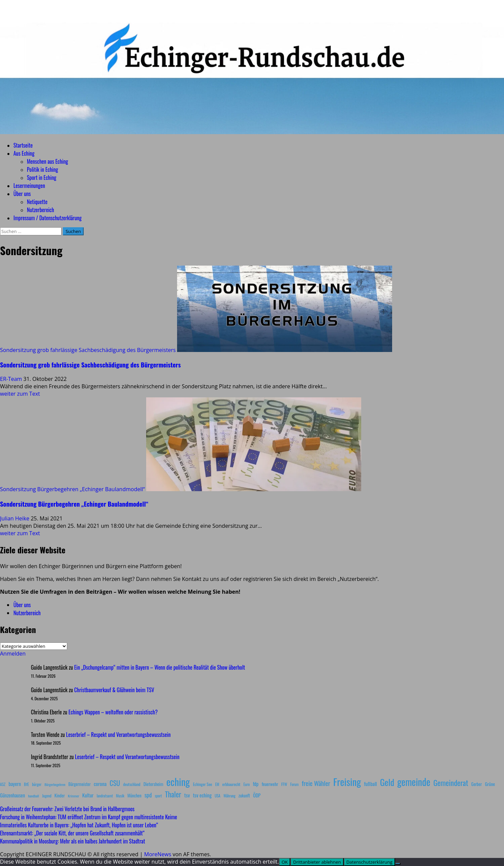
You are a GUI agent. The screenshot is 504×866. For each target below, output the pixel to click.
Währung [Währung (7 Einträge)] (229, 796)
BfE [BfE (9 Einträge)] (26, 784)
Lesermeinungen (29, 186)
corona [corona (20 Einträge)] (100, 784)
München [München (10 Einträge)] (134, 796)
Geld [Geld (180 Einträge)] (387, 782)
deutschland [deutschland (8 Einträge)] (132, 784)
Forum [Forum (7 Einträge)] (295, 784)
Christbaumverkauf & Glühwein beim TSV (114, 690)
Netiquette (37, 202)
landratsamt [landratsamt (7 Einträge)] (105, 796)
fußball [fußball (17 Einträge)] (370, 784)
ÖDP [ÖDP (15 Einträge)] (257, 795)
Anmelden (13, 654)
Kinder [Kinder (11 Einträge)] (60, 795)
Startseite (23, 145)
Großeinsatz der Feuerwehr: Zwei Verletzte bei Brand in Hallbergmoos (67, 809)
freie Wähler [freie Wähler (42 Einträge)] (316, 783)
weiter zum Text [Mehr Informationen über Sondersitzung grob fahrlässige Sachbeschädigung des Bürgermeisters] (20, 394)
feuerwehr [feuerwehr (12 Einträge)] (270, 784)
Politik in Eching (43, 169)
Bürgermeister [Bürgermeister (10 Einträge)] (79, 784)
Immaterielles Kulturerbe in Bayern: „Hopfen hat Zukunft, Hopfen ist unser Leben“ (79, 825)
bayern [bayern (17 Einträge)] (15, 784)
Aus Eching (24, 153)
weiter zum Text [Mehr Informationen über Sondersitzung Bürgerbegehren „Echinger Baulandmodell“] (20, 533)
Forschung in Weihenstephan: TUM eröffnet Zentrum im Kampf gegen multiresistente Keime (89, 817)
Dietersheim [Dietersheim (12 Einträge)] (153, 784)
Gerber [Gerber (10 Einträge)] (477, 784)
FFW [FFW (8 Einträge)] (284, 784)
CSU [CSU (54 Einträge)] (115, 783)
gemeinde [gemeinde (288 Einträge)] (414, 782)
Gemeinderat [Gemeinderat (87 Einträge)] (451, 782)
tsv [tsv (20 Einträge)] (187, 795)
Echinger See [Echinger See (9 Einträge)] (202, 784)
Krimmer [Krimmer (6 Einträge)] (74, 796)
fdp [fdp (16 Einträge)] (256, 784)
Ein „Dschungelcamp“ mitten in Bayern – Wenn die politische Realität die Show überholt (160, 667)
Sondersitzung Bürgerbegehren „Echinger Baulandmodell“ (72, 489)
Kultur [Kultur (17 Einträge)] (88, 795)
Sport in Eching (41, 178)
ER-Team (12, 379)
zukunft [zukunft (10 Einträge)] (244, 796)
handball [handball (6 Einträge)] (33, 796)
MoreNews (158, 854)
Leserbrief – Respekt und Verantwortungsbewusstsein (118, 735)
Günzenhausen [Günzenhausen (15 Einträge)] (12, 795)
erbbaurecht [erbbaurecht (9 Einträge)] (232, 784)
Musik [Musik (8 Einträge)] (120, 796)
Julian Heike (15, 518)
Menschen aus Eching (48, 161)
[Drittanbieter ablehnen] (398, 864)
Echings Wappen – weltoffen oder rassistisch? (113, 712)
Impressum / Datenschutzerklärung (48, 218)
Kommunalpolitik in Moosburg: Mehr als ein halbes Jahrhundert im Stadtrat (73, 841)
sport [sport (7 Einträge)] (158, 796)
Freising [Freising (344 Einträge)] (347, 781)
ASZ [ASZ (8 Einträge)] (3, 784)
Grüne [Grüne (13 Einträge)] (490, 784)
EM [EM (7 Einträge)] (217, 784)
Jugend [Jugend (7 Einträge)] (47, 796)
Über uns (22, 194)
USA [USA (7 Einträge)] (218, 796)
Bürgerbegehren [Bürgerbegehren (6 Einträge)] (55, 784)
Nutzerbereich (40, 210)
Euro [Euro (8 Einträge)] (247, 784)
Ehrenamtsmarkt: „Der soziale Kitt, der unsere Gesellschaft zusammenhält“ (72, 833)
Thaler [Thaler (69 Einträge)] (173, 794)
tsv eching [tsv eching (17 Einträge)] (202, 795)
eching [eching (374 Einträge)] (178, 781)
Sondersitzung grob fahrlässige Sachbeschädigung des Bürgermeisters (88, 350)
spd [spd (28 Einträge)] (148, 795)
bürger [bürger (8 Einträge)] (37, 784)
